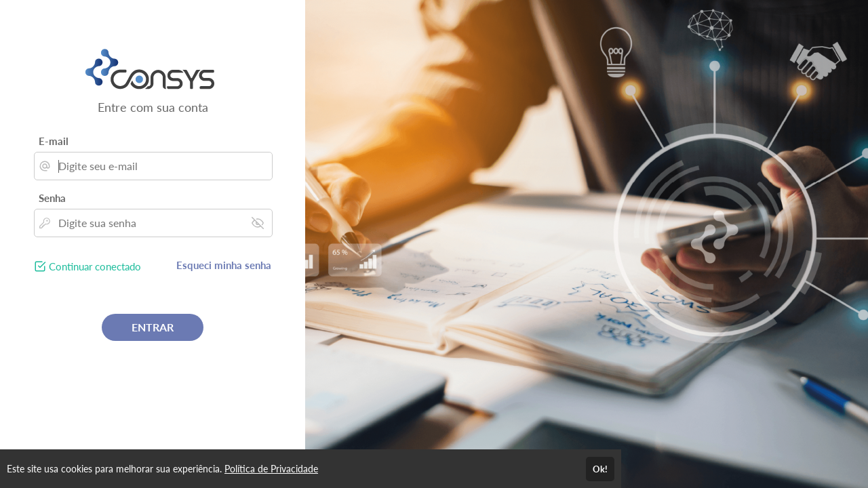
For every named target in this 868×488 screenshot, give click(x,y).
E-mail (54, 141)
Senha (52, 198)
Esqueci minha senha (224, 265)
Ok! (600, 469)
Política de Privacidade (271, 469)
